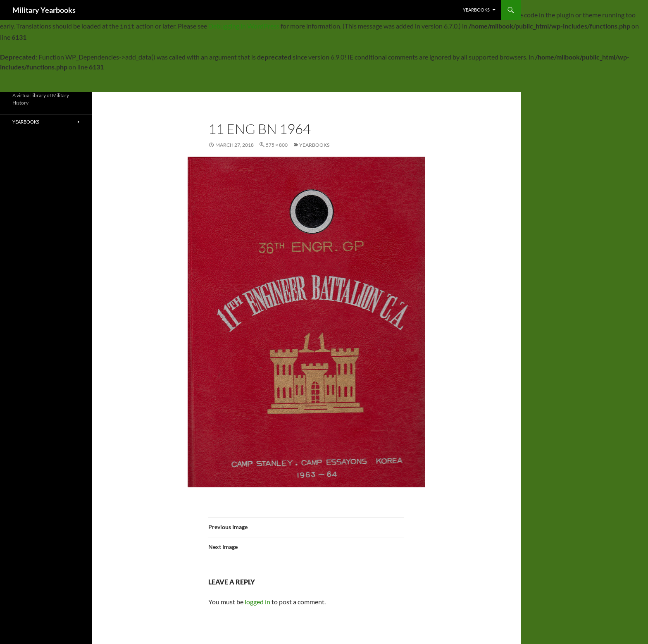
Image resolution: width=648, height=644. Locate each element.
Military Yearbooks (44, 10)
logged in (257, 599)
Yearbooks (476, 10)
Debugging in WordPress (244, 25)
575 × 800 (277, 142)
